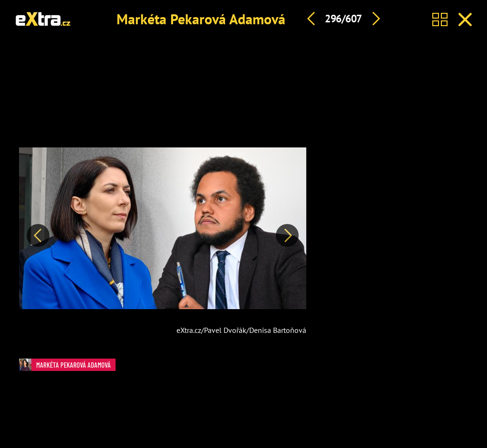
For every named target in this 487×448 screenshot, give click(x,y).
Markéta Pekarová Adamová (201, 19)
